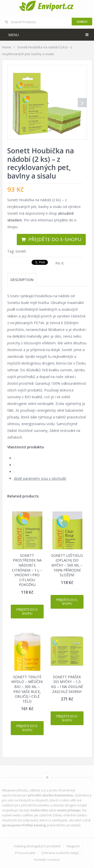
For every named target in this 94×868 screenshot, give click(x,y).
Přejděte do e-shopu (55, 239)
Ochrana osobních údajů (60, 853)
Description (22, 280)
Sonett (21, 251)
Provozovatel (25, 853)
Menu (14, 35)
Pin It (60, 263)
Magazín (73, 846)
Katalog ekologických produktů (37, 846)
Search (82, 22)
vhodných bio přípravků (20, 820)
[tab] (22, 280)
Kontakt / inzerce (47, 860)
